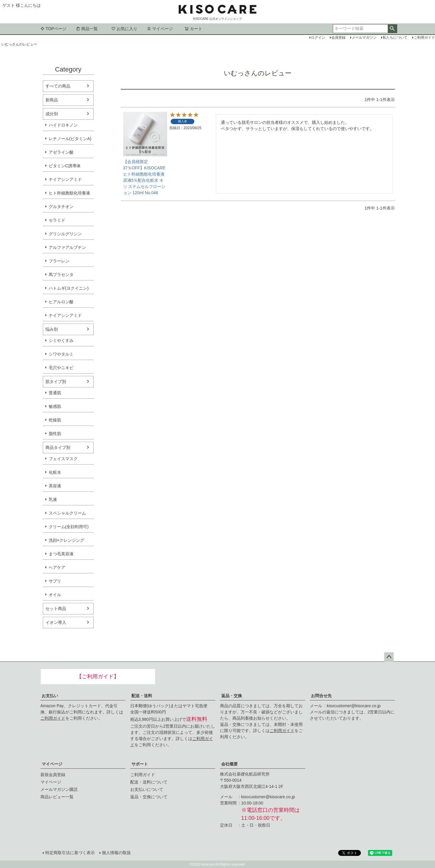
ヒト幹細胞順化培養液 (69, 193)
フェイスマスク (63, 459)
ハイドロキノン (63, 125)
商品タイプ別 (58, 447)
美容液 (55, 486)
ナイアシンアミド (65, 179)
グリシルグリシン (65, 234)
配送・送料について (149, 782)
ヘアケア (57, 567)
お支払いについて (147, 789)
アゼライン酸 (61, 152)
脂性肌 (55, 434)
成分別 (52, 114)
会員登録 (338, 38)
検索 (392, 29)
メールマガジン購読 (59, 789)
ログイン (318, 38)
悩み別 (52, 329)
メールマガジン (364, 38)
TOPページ (54, 29)
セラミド (57, 220)
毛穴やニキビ (61, 368)
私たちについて (395, 38)
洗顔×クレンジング (66, 540)
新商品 (52, 100)
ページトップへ (389, 657)
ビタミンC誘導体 (65, 166)
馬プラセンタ (61, 275)
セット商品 (56, 609)
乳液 (53, 499)
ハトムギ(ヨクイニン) (69, 288)
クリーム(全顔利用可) (69, 527)
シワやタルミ (61, 354)
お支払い (50, 696)
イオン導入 (56, 622)
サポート (140, 764)
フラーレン (59, 261)
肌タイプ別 (56, 382)
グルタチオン (61, 207)
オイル (55, 595)
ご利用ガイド (53, 718)
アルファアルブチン (67, 247)
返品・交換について (149, 797)
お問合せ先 (321, 696)
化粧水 (55, 472)
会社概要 (229, 764)
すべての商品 (58, 86)
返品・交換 (232, 696)
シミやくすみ (61, 340)
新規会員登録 (53, 775)
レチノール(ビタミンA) (70, 139)
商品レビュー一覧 (57, 797)
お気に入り (124, 29)
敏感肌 (55, 406)
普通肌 (55, 393)
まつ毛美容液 (61, 554)
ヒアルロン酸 (61, 302)
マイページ (160, 29)
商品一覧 (87, 29)
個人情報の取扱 (116, 853)
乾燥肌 (55, 420)
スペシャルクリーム (67, 513)
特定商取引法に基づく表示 (70, 853)
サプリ (55, 581)
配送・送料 (142, 696)
